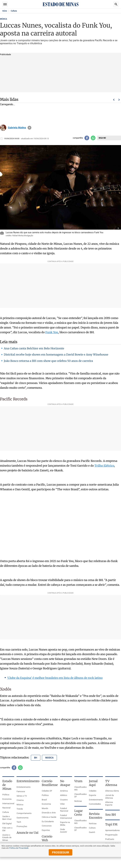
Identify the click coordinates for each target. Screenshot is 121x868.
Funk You (52, 332)
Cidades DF (47, 791)
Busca (116, 4)
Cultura (14, 11)
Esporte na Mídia (65, 824)
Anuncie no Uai (27, 833)
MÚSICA (4, 19)
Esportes (46, 830)
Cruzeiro (64, 800)
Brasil (44, 800)
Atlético (63, 795)
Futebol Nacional (64, 810)
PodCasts (110, 839)
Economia (7, 799)
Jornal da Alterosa (109, 797)
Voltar (114, 100)
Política (6, 795)
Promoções (22, 826)
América (64, 791)
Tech (19, 822)
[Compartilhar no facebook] (87, 138)
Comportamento (24, 813)
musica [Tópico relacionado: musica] (49, 758)
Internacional (8, 803)
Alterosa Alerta (112, 791)
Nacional (6, 808)
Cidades (93, 791)
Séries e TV (22, 796)
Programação (111, 835)
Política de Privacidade (19, 848)
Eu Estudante (48, 821)
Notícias (78, 801)
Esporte (93, 795)
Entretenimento (24, 787)
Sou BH (111, 815)
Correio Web (47, 838)
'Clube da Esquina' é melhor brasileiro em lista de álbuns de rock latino (55, 678)
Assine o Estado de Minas (7, 838)
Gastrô (92, 832)
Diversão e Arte (49, 813)
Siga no (102, 138)
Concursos (47, 826)
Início (5, 11)
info (29, 128)
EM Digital (7, 824)
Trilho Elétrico (104, 466)
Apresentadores (112, 830)
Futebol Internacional (66, 817)
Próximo (119, 100)
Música (20, 805)
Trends (20, 809)
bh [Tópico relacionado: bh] (36, 758)
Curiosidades (95, 804)
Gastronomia (22, 818)
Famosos (21, 791)
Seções (5, 4)
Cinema (20, 800)
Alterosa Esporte (109, 804)
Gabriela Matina (17, 128)
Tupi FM (111, 824)
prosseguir (61, 852)
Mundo (45, 808)
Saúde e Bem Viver (7, 818)
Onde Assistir (63, 831)
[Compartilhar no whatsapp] (93, 138)
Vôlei (62, 804)
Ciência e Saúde (49, 817)
